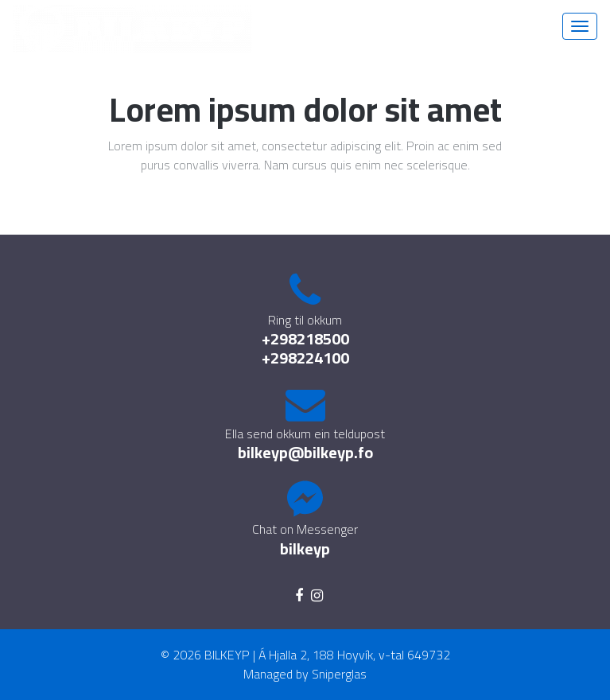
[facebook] (299, 595)
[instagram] (317, 595)
